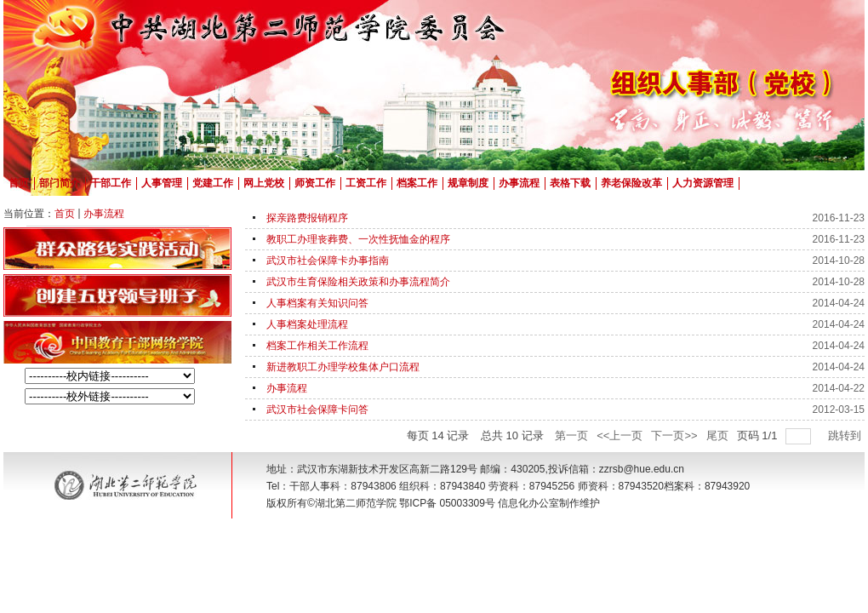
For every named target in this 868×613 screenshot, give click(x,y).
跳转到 (846, 435)
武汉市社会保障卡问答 (317, 410)
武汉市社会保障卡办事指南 (328, 261)
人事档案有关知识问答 (317, 303)
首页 (65, 214)
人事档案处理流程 (307, 324)
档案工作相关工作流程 (317, 346)
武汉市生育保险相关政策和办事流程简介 (358, 282)
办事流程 (104, 214)
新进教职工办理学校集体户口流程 (343, 367)
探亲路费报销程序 (307, 218)
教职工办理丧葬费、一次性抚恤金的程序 (358, 239)
